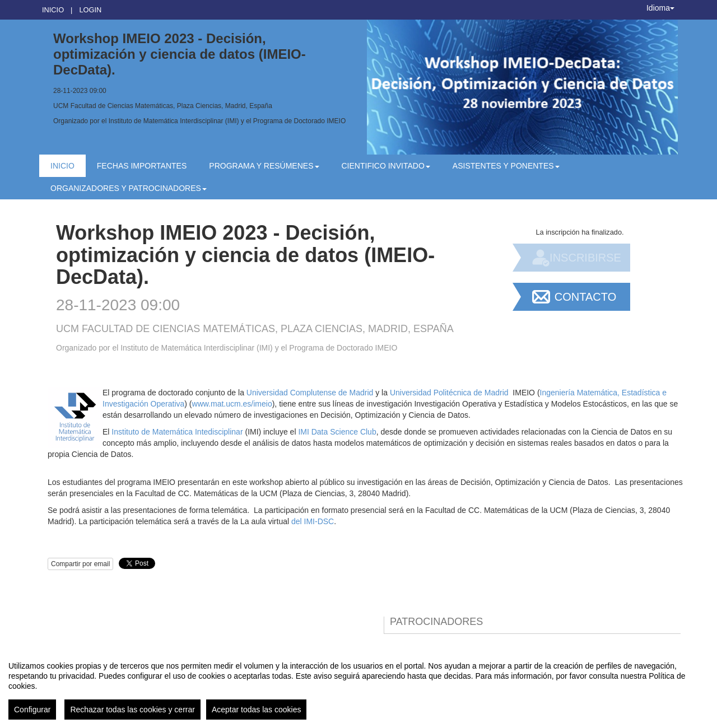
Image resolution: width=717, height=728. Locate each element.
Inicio (53, 10)
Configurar (32, 710)
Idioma (660, 8)
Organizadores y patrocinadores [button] (129, 188)
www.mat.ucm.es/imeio (232, 404)
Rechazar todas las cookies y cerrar (132, 710)
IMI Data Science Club (337, 432)
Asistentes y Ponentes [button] (506, 166)
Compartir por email (80, 564)
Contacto (585, 297)
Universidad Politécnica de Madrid (449, 393)
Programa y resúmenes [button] (264, 166)
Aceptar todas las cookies (257, 710)
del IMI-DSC (313, 521)
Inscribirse (585, 258)
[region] (358, 686)
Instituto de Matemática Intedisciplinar (177, 432)
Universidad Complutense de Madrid (310, 393)
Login (90, 10)
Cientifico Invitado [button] (386, 166)
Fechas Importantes (142, 166)
